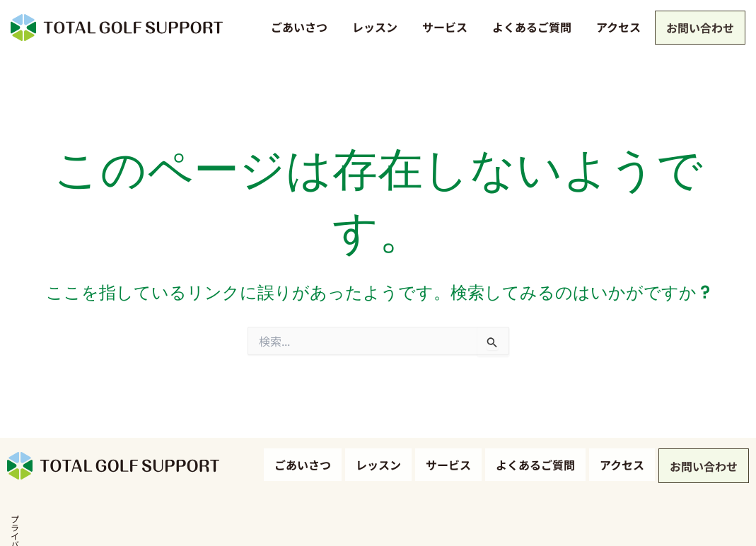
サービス (442, 27)
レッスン (372, 27)
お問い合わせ (699, 29)
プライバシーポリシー (50, 524)
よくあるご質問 (529, 27)
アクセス (616, 27)
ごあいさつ (296, 27)
